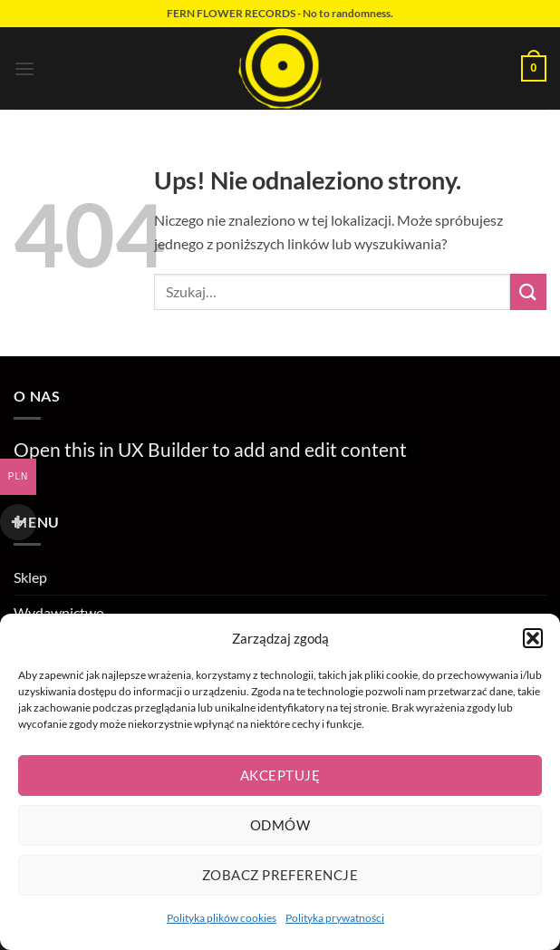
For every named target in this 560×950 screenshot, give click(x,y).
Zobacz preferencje (280, 875)
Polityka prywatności (335, 918)
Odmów (280, 825)
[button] (533, 638)
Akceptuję (280, 775)
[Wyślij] (528, 291)
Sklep (30, 577)
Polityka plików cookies (222, 918)
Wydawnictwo (59, 612)
